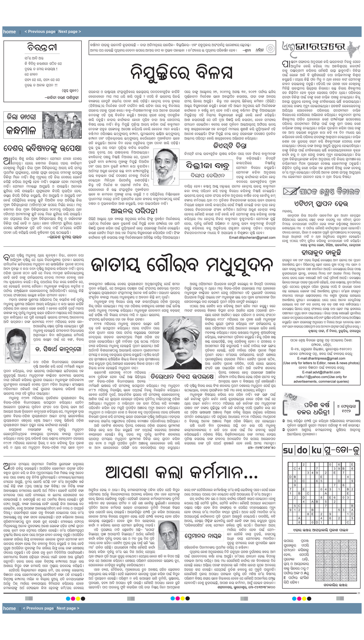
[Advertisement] (90, 13)
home (9, 32)
